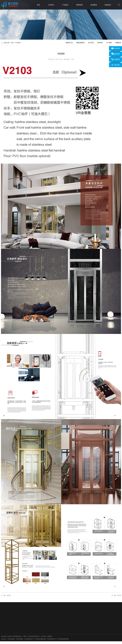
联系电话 (116, 59)
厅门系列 (109, 43)
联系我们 (108, 5)
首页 (38, 5)
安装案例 (94, 5)
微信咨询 (116, 54)
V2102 (9, 595)
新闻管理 (79, 5)
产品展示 (65, 5)
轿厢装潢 (118, 43)
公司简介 (51, 5)
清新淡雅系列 (80, 43)
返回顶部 (116, 65)
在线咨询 (116, 48)
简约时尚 (100, 43)
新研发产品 (69, 43)
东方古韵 (91, 43)
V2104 (119, 595)
